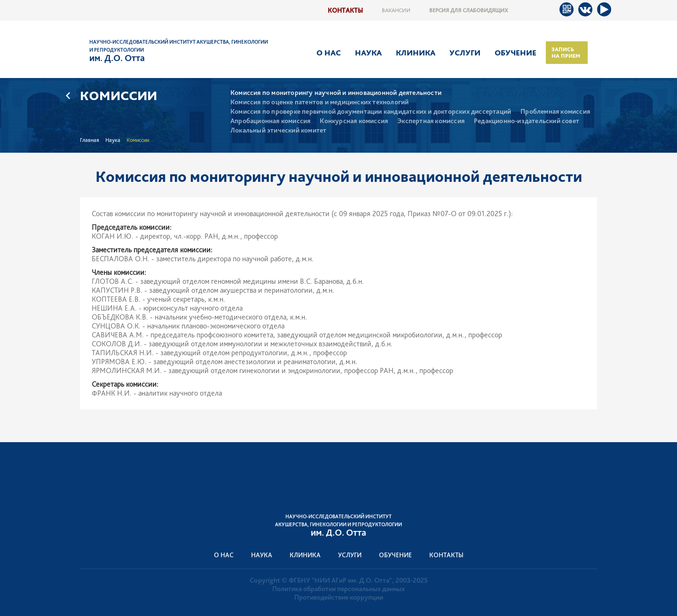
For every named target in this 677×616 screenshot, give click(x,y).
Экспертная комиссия (431, 121)
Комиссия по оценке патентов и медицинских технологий (319, 102)
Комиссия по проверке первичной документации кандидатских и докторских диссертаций (371, 112)
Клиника (416, 53)
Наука (368, 53)
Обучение (516, 53)
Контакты (345, 10)
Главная (90, 140)
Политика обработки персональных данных (338, 589)
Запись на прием (566, 53)
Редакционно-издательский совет (527, 121)
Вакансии (396, 10)
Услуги (465, 53)
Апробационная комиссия (270, 121)
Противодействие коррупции (339, 597)
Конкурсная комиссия (354, 121)
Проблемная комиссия (555, 112)
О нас (329, 53)
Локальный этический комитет (278, 130)
